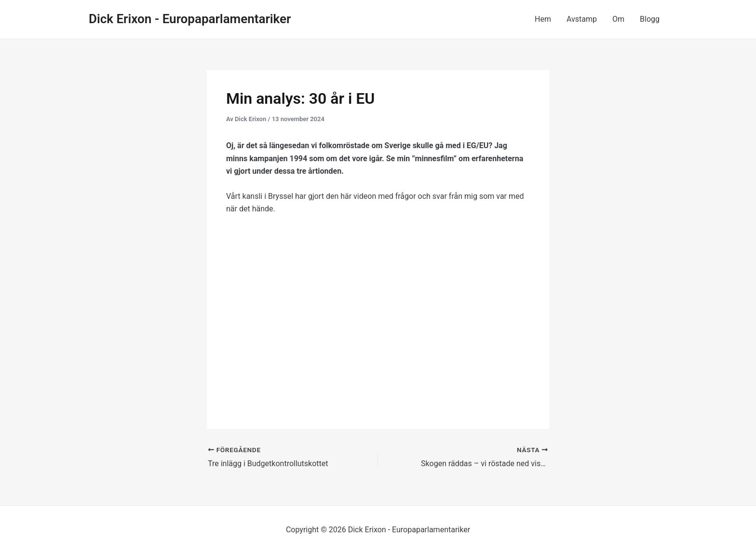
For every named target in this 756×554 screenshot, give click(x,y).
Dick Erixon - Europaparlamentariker (190, 19)
